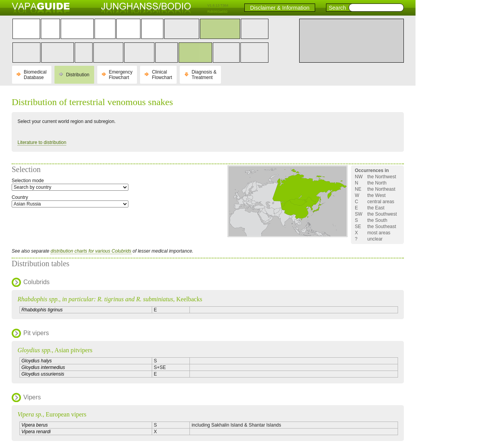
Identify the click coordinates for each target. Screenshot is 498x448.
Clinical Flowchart (162, 75)
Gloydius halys (37, 361)
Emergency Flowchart (121, 75)
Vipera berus (35, 425)
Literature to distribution (42, 142)
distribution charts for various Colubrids (91, 251)
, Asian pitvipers (55, 350)
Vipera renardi (36, 432)
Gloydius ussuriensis (43, 374)
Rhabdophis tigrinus (42, 310)
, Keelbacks (110, 299)
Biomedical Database (35, 75)
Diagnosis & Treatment (204, 75)
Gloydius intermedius (43, 367)
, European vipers (52, 414)
